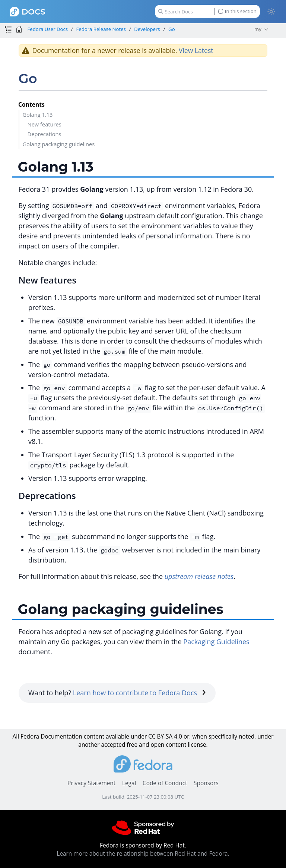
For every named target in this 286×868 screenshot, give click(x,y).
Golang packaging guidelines (58, 144)
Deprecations (45, 134)
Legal (129, 783)
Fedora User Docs (47, 29)
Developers (147, 29)
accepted (113, 745)
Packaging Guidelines (216, 642)
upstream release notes (199, 576)
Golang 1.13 (37, 115)
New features (45, 124)
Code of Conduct (165, 783)
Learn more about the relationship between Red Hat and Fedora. (143, 854)
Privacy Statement (91, 783)
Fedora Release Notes (101, 29)
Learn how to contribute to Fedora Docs (139, 693)
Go (172, 29)
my (258, 29)
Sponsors (206, 783)
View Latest (196, 50)
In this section (237, 11)
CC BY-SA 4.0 (165, 737)
